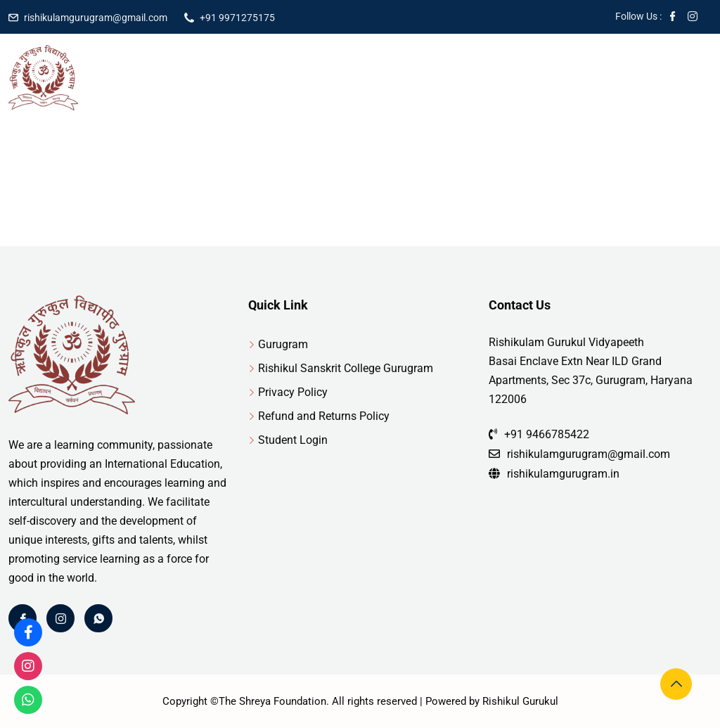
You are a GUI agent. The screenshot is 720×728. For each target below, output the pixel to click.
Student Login (293, 440)
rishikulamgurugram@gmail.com (96, 18)
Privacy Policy (293, 392)
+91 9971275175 (237, 18)
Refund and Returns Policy (324, 416)
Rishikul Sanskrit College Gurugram (346, 368)
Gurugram (283, 344)
